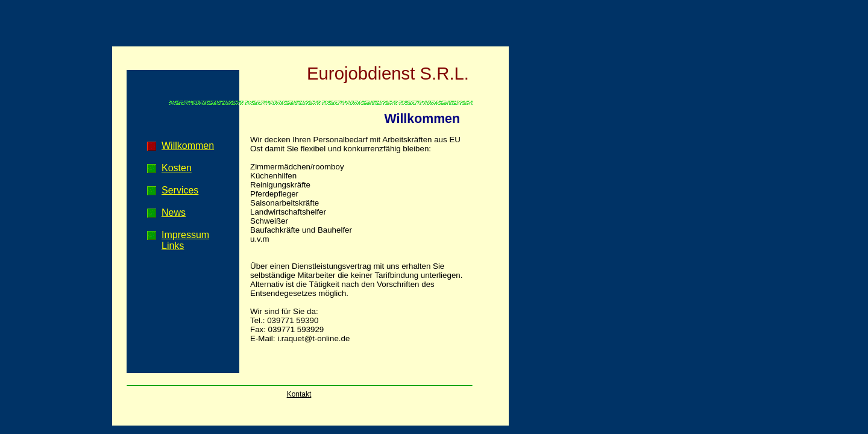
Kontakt (299, 394)
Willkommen (188, 146)
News (174, 212)
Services (180, 190)
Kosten (177, 168)
